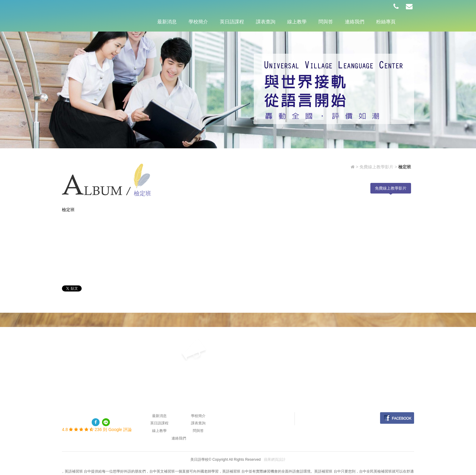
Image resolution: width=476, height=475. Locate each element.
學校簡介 (198, 22)
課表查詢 (266, 22)
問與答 (326, 22)
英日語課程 (232, 22)
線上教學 (297, 22)
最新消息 (167, 22)
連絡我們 (355, 22)
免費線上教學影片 (376, 167)
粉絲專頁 (386, 22)
